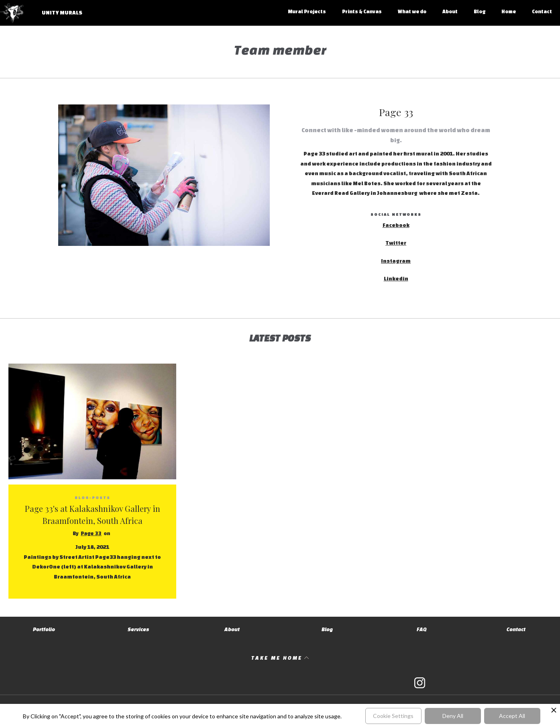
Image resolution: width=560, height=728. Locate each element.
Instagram (396, 261)
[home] (46, 17)
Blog (480, 11)
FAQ (422, 629)
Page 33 (91, 533)
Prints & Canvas (362, 11)
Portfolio (44, 629)
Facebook (396, 225)
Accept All (512, 716)
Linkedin (396, 279)
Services (138, 629)
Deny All (453, 716)
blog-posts (93, 498)
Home (509, 11)
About (450, 11)
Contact (542, 11)
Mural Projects (307, 11)
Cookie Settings (393, 716)
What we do (412, 11)
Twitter (396, 243)
